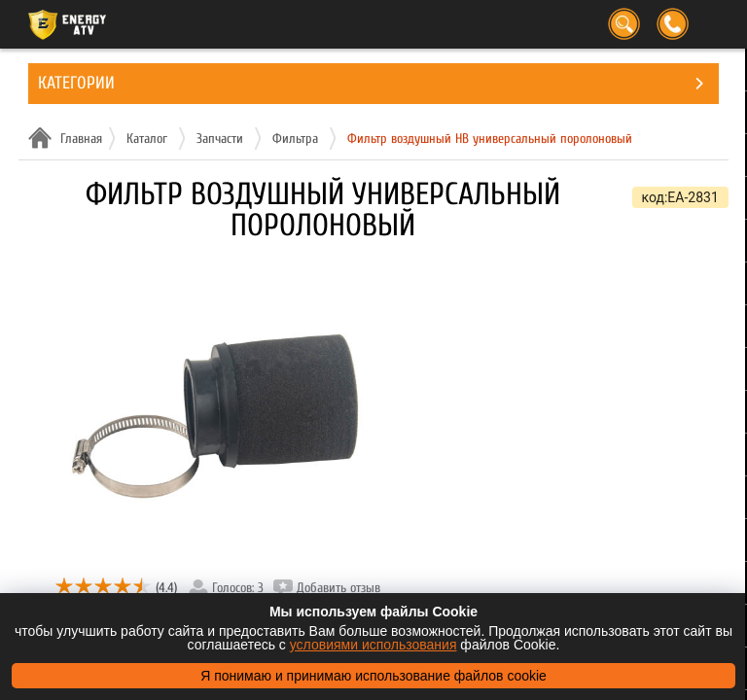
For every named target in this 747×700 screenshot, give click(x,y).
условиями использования (373, 645)
